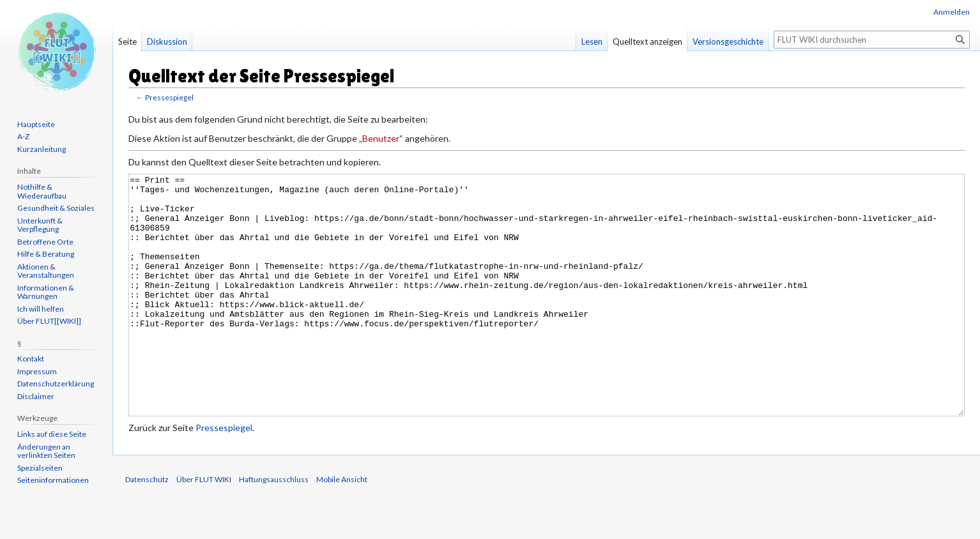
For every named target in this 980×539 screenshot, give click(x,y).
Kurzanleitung (42, 149)
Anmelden (952, 12)
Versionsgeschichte (728, 42)
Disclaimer (36, 396)
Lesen (592, 42)
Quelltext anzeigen (647, 42)
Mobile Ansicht (342, 527)
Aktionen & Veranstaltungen (46, 271)
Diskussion (167, 42)
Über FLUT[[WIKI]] (49, 321)
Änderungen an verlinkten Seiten (46, 451)
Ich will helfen (41, 309)
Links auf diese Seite (52, 434)
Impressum (37, 371)
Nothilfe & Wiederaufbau (42, 191)
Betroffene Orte (45, 242)
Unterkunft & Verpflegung (40, 225)
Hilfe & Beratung (46, 254)
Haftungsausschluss (274, 527)
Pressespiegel (169, 97)
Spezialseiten (40, 468)
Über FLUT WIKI (204, 527)
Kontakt (31, 359)
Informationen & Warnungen (46, 292)
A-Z (23, 136)
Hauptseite (36, 124)
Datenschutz (147, 527)
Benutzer (381, 138)
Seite (127, 42)
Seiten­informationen (53, 480)
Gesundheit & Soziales (56, 208)
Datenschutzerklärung (56, 383)
